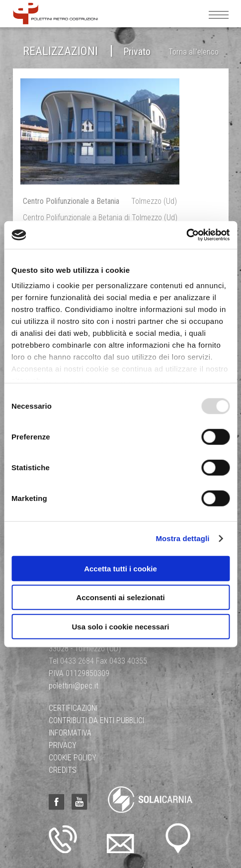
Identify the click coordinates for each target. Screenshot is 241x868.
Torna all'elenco (194, 52)
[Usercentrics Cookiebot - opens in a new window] (186, 235)
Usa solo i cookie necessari (121, 626)
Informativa (70, 733)
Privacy (63, 745)
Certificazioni (73, 708)
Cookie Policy (73, 758)
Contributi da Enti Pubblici (96, 720)
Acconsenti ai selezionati (120, 597)
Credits (63, 770)
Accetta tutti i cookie (120, 568)
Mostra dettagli (182, 538)
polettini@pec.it (74, 686)
